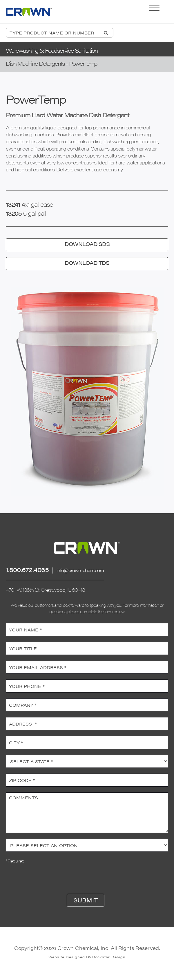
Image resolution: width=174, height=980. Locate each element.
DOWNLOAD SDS (87, 244)
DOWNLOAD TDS (87, 263)
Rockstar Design (109, 957)
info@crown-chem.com (80, 570)
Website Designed (67, 957)
